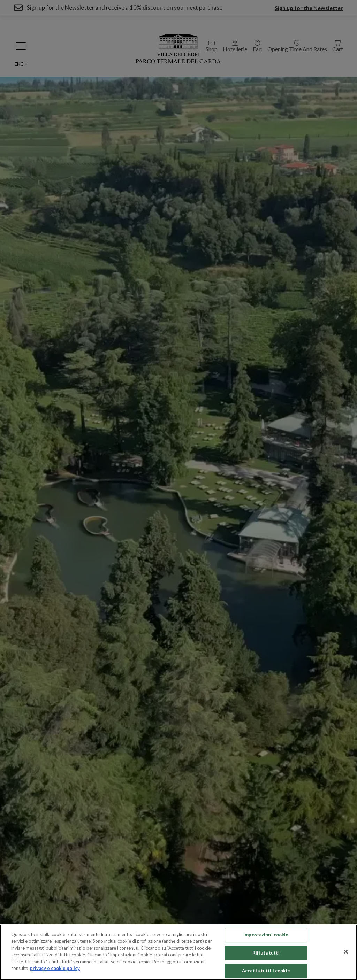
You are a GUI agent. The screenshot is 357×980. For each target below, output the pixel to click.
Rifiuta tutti (266, 953)
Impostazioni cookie (266, 935)
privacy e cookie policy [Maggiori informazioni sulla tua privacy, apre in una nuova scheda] (55, 968)
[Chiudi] (346, 951)
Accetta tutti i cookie (266, 971)
